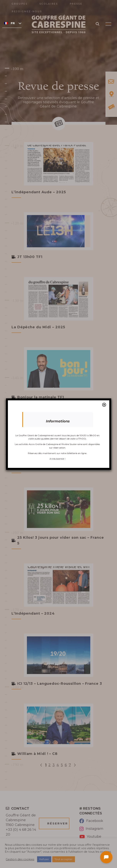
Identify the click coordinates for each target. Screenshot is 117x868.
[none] (12, 23)
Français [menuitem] (13, 23)
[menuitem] (12, 23)
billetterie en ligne (77, 453)
